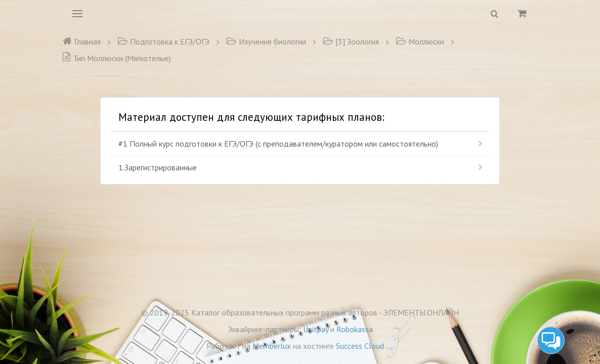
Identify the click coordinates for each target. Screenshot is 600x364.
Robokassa (355, 329)
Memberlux (272, 346)
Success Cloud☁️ (365, 346)
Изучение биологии (266, 41)
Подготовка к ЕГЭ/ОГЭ (163, 41)
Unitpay (316, 329)
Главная (81, 41)
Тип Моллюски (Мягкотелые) (117, 58)
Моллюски (420, 41)
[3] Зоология (351, 41)
